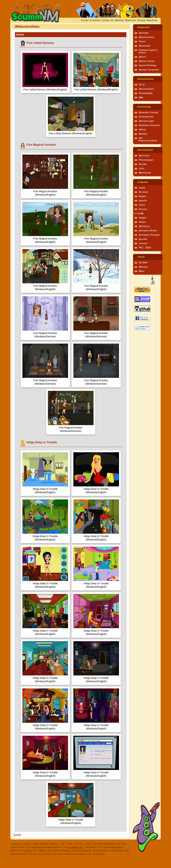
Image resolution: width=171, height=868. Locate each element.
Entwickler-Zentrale (149, 113)
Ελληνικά (143, 192)
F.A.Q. (142, 85)
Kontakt (143, 164)
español (143, 201)
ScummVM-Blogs (148, 65)
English (143, 196)
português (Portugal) (149, 235)
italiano (143, 222)
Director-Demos (147, 61)
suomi (142, 205)
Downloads (144, 46)
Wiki (141, 98)
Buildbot (143, 134)
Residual (143, 267)
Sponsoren (144, 156)
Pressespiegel (146, 160)
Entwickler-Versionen (149, 125)
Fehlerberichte (146, 117)
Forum (142, 42)
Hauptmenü (143, 27)
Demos (142, 57)
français (143, 209)
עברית (137, 213)
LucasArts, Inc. (75, 847)
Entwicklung (144, 107)
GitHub (142, 130)
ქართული (144, 226)
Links (142, 169)
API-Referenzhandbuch (148, 139)
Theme (141, 257)
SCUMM (143, 263)
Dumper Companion (149, 70)
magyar (143, 218)
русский (143, 239)
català (142, 188)
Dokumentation (146, 79)
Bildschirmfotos (147, 37)
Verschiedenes (145, 150)
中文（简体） (146, 248)
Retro (142, 271)
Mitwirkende (145, 173)
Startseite (144, 33)
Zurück (17, 835)
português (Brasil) (148, 231)
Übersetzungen (147, 121)
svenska (143, 243)
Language (143, 182)
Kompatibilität (146, 93)
